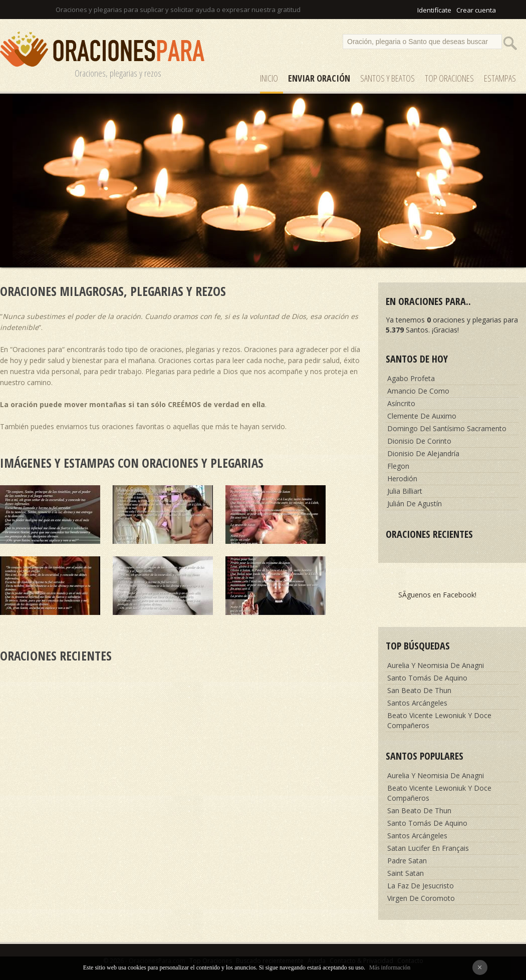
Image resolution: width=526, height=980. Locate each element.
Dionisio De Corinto (419, 441)
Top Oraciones (449, 78)
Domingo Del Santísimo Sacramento (447, 428)
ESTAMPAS (500, 78)
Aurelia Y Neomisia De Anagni (436, 665)
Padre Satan (407, 861)
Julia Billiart (405, 491)
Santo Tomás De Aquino (427, 678)
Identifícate (434, 10)
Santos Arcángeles (417, 703)
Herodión (402, 478)
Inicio (269, 78)
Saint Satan (406, 873)
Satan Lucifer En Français (428, 848)
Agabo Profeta (411, 378)
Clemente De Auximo (422, 416)
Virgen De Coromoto (421, 898)
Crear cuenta (476, 10)
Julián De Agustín (415, 504)
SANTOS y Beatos (387, 78)
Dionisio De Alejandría (423, 453)
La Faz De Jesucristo (421, 886)
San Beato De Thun (419, 690)
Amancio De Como (418, 391)
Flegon (398, 466)
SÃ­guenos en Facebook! (437, 595)
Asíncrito (401, 403)
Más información (390, 967)
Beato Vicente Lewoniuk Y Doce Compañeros (439, 720)
